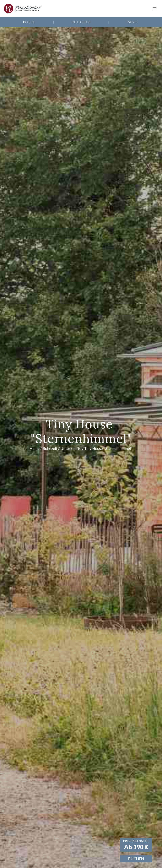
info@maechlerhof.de (22, 32)
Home (35, 448)
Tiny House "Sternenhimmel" (108, 448)
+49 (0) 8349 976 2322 (23, 24)
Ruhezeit (50, 448)
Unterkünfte (71, 448)
